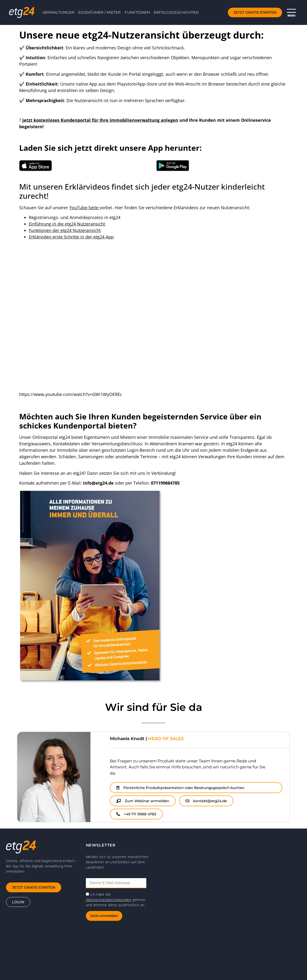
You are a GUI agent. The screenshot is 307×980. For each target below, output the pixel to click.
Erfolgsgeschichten (176, 12)
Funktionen (137, 12)
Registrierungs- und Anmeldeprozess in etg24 (75, 217)
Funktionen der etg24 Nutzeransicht (65, 230)
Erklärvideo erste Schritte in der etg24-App (71, 237)
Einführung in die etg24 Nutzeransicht (67, 224)
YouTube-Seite (84, 208)
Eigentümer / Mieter (99, 12)
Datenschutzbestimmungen (109, 900)
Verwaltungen (58, 12)
